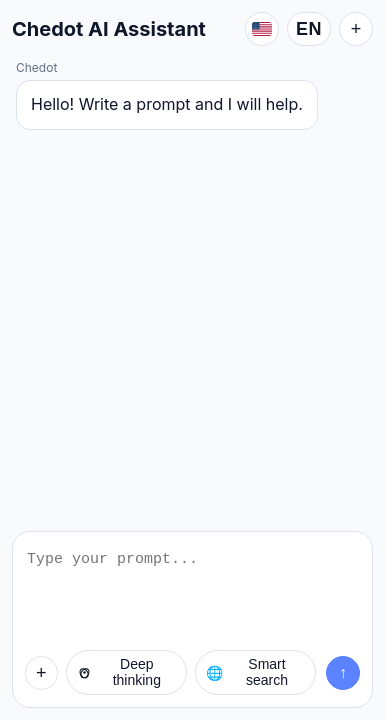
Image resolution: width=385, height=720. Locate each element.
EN (309, 29)
